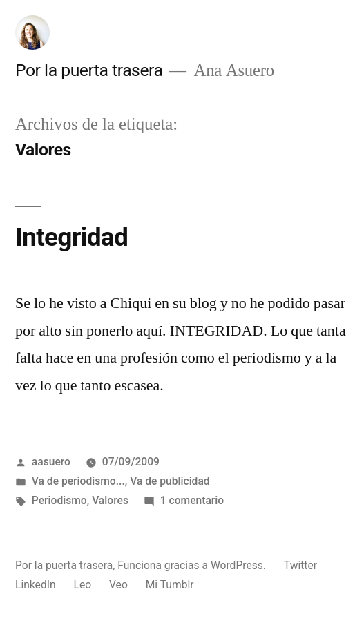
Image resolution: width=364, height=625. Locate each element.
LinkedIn (36, 585)
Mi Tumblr (170, 585)
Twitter (300, 565)
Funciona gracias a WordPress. (193, 565)
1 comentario (192, 500)
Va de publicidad (170, 481)
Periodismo (59, 500)
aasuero (51, 462)
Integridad (71, 237)
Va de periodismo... (78, 481)
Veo (118, 585)
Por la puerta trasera (89, 70)
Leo (82, 585)
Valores (110, 500)
